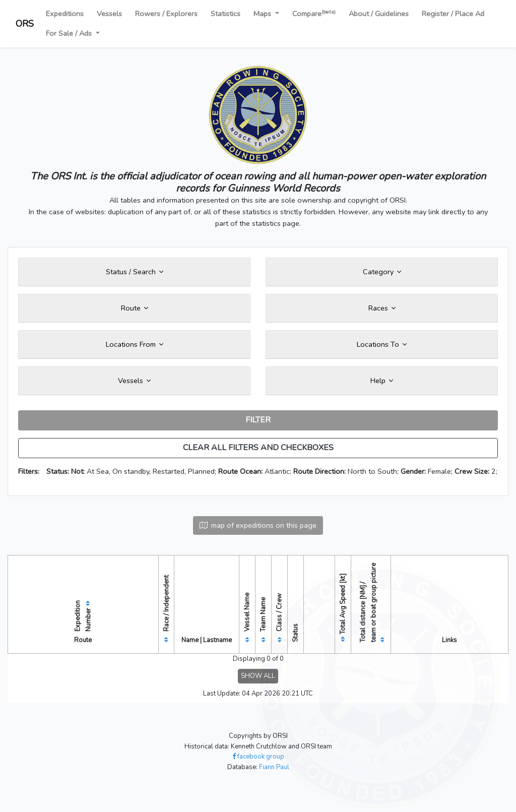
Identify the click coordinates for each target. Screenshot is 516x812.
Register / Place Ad (453, 14)
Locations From (135, 344)
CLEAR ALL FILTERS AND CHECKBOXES (258, 448)
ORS (25, 24)
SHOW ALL (258, 676)
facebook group (258, 757)
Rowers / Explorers (166, 14)
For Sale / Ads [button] (70, 33)
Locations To (382, 344)
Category (382, 272)
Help (382, 381)
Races (382, 308)
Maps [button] (263, 14)
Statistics (225, 14)
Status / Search (135, 272)
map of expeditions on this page (258, 525)
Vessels (109, 14)
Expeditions (65, 14)
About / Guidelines (379, 14)
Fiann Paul (274, 767)
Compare (314, 13)
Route (135, 308)
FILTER (258, 420)
